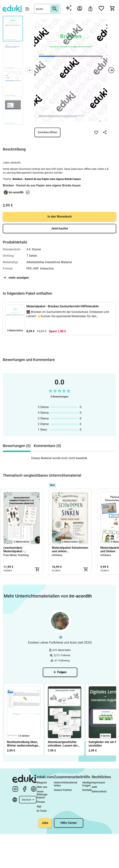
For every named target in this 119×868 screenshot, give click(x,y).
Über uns (42, 787)
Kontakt (87, 790)
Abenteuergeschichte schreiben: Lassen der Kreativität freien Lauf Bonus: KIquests (63, 744)
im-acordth (16, 192)
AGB (94, 787)
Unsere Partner (63, 790)
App (39, 806)
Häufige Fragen (87, 784)
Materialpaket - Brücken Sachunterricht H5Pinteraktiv (63, 306)
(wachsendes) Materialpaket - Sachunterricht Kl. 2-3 (18, 549)
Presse (41, 802)
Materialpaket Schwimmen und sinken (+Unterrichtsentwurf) (70, 549)
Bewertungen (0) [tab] (17, 446)
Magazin (42, 783)
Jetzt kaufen (60, 228)
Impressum (98, 783)
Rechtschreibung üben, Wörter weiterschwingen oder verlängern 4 (23, 744)
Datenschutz (99, 791)
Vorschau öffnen (47, 132)
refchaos (57, 555)
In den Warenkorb (60, 217)
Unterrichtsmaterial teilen (66, 784)
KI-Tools (42, 811)
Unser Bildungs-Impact (42, 794)
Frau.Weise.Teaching (16, 555)
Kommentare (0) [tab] (47, 446)
